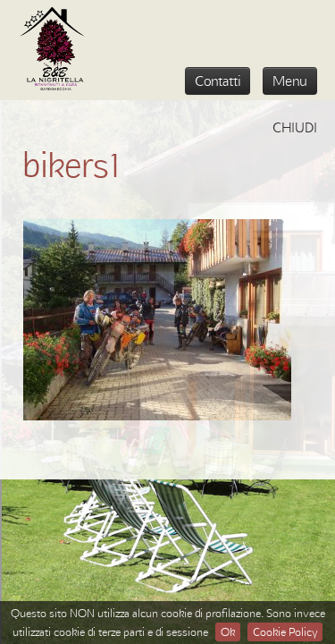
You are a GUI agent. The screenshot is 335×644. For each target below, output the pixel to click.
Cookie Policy (285, 631)
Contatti (218, 80)
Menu (290, 80)
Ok (228, 631)
